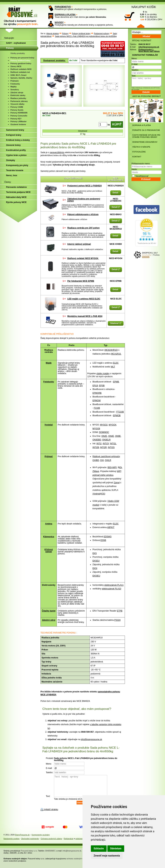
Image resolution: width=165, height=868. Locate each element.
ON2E (104, 436)
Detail (116, 193)
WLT (113, 367)
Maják (49, 363)
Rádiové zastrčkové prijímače (106, 456)
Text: (134, 76)
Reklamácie (69, 843)
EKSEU (96, 561)
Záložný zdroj (49, 620)
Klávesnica (49, 537)
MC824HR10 (111, 350)
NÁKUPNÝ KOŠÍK (144, 7)
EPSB (102, 386)
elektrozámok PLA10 (112, 589)
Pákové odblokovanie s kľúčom (83, 214)
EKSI (95, 568)
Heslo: (134, 169)
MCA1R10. (116, 354)
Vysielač (49, 425)
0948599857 (50, 855)
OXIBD (96, 460)
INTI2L (113, 444)
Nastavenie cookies (11, 843)
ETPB (120, 611)
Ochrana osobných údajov (51, 843)
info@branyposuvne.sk (91, 739)
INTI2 (99, 444)
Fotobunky (49, 382)
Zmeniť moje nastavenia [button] (107, 856)
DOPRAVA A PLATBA (65, 15)
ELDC (116, 363)
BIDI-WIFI (112, 467)
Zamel (117, 483)
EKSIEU (96, 576)
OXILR (108, 460)
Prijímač (49, 456)
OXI (102, 460)
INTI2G (111, 447)
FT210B (120, 412)
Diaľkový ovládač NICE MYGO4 (83, 258)
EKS (95, 553)
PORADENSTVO (63, 7)
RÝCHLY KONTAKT (142, 41)
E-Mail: (135, 64)
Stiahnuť (116, 323)
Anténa (49, 524)
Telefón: (135, 70)
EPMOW (97, 401)
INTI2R (104, 447)
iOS (103, 494)
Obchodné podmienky (30, 843)
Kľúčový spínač (49, 551)
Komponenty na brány (41, 839)
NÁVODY (59, 22)
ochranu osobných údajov (77, 863)
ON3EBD (97, 440)
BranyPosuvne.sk (22, 839)
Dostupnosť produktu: (55, 60)
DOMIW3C (104, 432)
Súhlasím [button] (99, 848)
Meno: (134, 59)
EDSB (103, 540)
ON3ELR (106, 440)
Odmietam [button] (116, 848)
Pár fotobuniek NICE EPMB (81, 281)
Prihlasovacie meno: (141, 164)
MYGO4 (112, 425)
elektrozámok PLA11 (114, 585)
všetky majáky (103, 374)
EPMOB (117, 416)
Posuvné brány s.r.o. (29, 855)
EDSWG (108, 537)
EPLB (95, 386)
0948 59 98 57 (144, 44)
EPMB (116, 382)
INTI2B (96, 447)
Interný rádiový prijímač (79, 244)
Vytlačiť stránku (51, 814)
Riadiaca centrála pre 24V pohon (83, 228)
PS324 (117, 620)
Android (97, 494)
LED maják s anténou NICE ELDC (84, 299)
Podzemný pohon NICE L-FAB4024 (84, 186)
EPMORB (97, 393)
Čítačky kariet (49, 611)
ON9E (118, 436)
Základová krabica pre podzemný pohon (84, 200)
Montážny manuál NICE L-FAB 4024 (85, 316)
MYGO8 (96, 429)
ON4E (111, 436)
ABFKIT (111, 527)
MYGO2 (104, 425)
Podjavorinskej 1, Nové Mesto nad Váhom (149, 50)
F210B (97, 408)
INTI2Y (106, 444)
